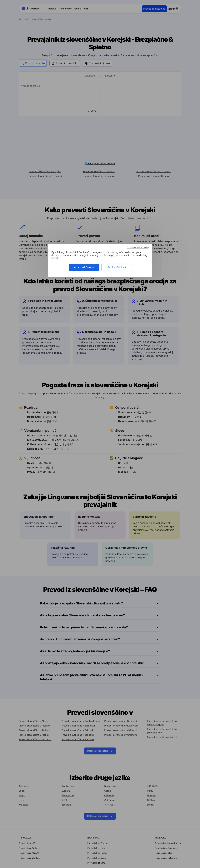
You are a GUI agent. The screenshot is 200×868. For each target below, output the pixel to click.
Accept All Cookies (84, 267)
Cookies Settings (117, 267)
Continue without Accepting (138, 248)
